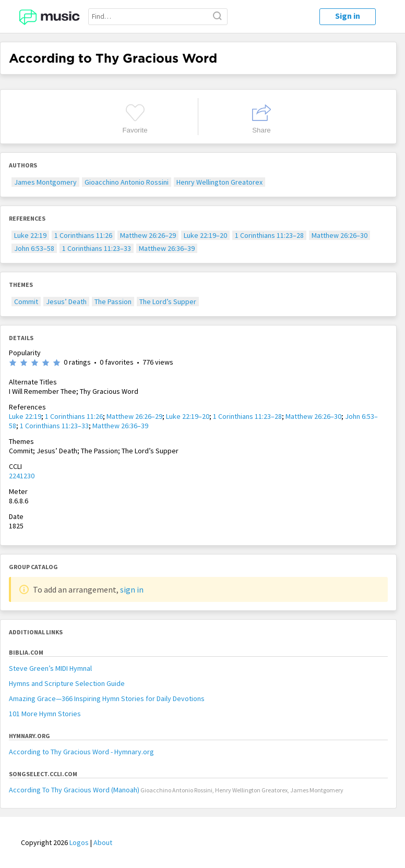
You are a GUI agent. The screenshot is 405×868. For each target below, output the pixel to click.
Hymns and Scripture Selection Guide (67, 683)
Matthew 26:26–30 (340, 235)
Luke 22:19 (30, 235)
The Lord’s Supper (168, 302)
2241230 (22, 476)
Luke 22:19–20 (205, 235)
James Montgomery (45, 182)
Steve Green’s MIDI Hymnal (50, 668)
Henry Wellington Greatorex (219, 182)
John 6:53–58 (34, 248)
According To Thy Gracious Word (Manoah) (74, 790)
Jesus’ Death (66, 302)
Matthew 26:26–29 (148, 235)
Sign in (348, 16)
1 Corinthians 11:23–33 (97, 248)
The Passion (113, 302)
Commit (26, 302)
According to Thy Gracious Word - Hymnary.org (81, 752)
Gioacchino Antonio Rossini (127, 182)
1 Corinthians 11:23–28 (269, 235)
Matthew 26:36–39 (167, 248)
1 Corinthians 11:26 (83, 235)
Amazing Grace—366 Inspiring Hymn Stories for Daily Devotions (107, 698)
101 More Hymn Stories (45, 714)
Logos (79, 842)
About (103, 842)
